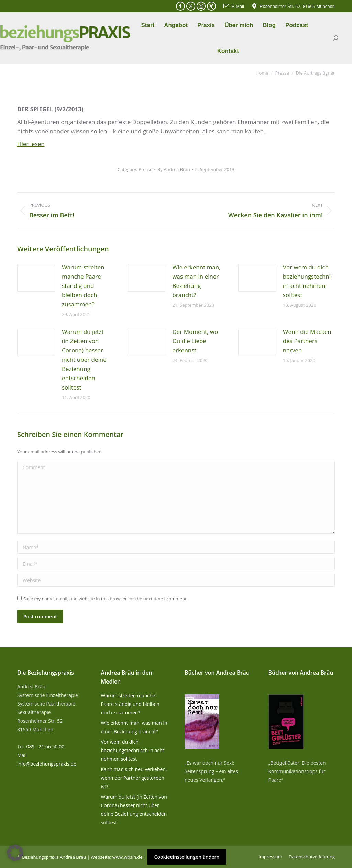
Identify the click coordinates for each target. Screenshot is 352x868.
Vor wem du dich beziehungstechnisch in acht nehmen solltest (311, 281)
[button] (15, 853)
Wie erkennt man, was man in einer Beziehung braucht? (196, 281)
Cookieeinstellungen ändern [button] (187, 857)
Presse (145, 169)
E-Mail (233, 6)
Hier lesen (31, 144)
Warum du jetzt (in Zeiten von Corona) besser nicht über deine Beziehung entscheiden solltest (84, 359)
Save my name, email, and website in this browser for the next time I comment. (106, 599)
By (174, 169)
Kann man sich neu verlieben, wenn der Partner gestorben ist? (134, 778)
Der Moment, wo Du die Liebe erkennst (195, 341)
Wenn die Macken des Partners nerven (307, 341)
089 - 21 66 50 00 (45, 747)
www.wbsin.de (128, 857)
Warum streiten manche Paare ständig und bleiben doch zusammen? (83, 286)
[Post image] (36, 278)
